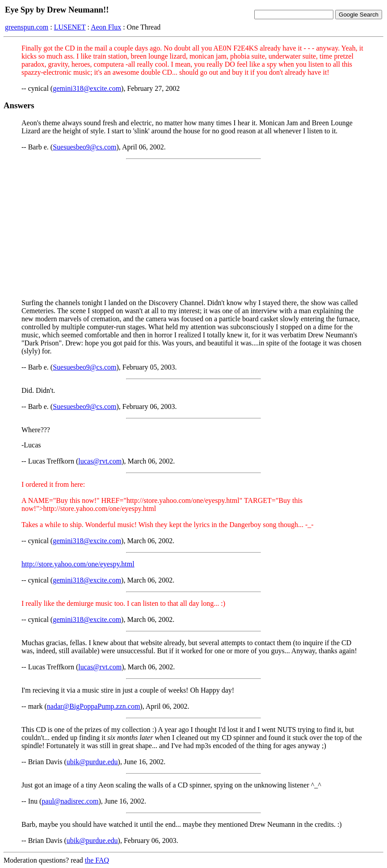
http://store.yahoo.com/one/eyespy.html (78, 564)
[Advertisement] (193, 229)
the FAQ (97, 860)
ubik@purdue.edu (92, 762)
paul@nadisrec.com (70, 801)
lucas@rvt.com (100, 461)
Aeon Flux (106, 27)
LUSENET (70, 27)
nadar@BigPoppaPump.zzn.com (93, 706)
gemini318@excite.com (87, 88)
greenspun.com (27, 27)
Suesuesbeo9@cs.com (84, 147)
